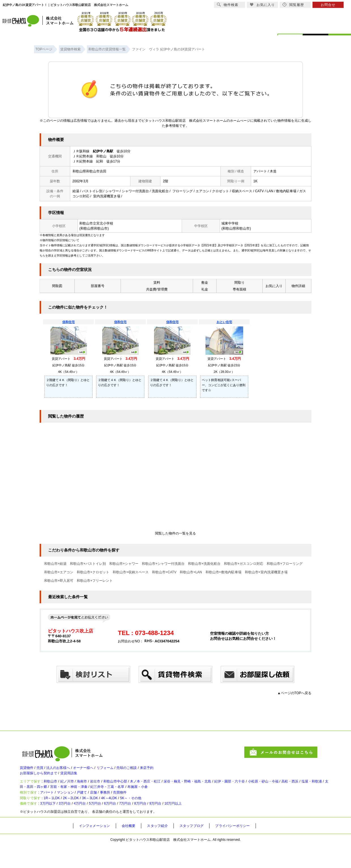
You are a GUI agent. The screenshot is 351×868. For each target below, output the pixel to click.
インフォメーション (97, 848)
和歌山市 (56, 789)
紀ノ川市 (76, 789)
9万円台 (188, 825)
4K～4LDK (132, 816)
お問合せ (328, 5)
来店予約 (174, 770)
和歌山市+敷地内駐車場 (223, 572)
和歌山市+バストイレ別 (88, 564)
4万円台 (93, 825)
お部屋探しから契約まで (42, 778)
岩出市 (111, 789)
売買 (44, 770)
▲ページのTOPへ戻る (294, 693)
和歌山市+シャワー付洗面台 (163, 564)
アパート (52, 806)
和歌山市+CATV (164, 572)
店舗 (109, 806)
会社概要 (134, 848)
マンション (74, 806)
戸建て (95, 806)
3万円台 (74, 825)
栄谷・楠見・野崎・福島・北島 (222, 789)
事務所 (124, 806)
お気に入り (262, 5)
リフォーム (123, 770)
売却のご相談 (149, 770)
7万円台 (150, 825)
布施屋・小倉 (220, 797)
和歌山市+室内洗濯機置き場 (266, 572)
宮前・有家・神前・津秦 (138, 797)
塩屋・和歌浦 (59, 797)
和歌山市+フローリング (285, 564)
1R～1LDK (58, 816)
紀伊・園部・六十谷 (272, 789)
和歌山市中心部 (136, 789)
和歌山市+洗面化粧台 (204, 564)
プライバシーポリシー (248, 848)
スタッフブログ (203, 848)
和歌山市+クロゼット (93, 572)
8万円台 (169, 825)
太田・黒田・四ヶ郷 (93, 797)
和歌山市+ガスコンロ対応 (244, 564)
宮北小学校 (105, 223)
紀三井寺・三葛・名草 (184, 797)
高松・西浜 (33, 797)
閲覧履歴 (293, 5)
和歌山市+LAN (191, 572)
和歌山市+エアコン (59, 572)
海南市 (95, 789)
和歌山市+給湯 (55, 564)
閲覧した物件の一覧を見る (175, 533)
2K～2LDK (83, 816)
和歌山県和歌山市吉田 (89, 171)
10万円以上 (210, 825)
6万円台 (131, 825)
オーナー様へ (97, 770)
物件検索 (228, 5)
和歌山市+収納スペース (131, 572)
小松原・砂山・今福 (312, 789)
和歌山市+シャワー (124, 564)
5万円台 (112, 825)
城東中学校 (230, 223)
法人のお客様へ (67, 770)
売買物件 (142, 806)
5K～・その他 (159, 816)
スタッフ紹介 (166, 848)
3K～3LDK (107, 816)
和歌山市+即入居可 (59, 581)
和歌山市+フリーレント (95, 581)
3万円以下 (53, 825)
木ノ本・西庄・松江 (172, 789)
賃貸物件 (28, 770)
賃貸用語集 (78, 778)
